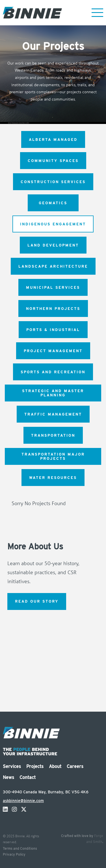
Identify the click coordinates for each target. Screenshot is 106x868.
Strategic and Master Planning (53, 393)
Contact (28, 777)
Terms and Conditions (20, 848)
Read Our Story (37, 601)
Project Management (53, 351)
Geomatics (53, 203)
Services (12, 766)
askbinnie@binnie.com (23, 801)
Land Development (53, 245)
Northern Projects (53, 309)
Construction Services (53, 182)
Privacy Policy (14, 854)
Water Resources (53, 478)
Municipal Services (53, 288)
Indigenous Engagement (53, 224)
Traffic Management (53, 414)
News (8, 777)
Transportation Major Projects (53, 456)
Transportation (53, 435)
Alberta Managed (53, 140)
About (55, 766)
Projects (35, 766)
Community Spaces (53, 161)
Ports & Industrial (53, 330)
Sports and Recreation (53, 372)
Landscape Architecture (53, 266)
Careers (75, 766)
